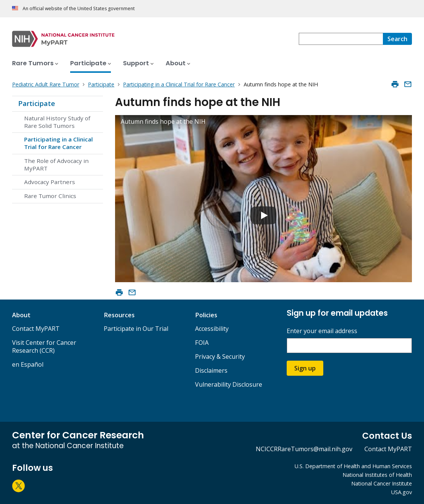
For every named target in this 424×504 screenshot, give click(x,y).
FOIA (202, 343)
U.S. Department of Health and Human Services (353, 466)
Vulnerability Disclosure (229, 384)
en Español (28, 364)
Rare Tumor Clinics (50, 196)
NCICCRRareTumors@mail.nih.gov (304, 449)
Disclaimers (211, 370)
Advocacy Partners (50, 182)
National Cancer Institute (382, 483)
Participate (37, 103)
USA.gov (402, 492)
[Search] (397, 39)
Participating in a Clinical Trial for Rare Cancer (58, 143)
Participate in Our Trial (136, 329)
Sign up (305, 368)
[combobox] (341, 39)
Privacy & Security (220, 356)
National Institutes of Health (377, 475)
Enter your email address (322, 331)
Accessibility (212, 329)
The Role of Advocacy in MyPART (56, 164)
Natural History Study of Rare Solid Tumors (57, 122)
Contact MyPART (36, 329)
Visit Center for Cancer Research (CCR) (44, 346)
